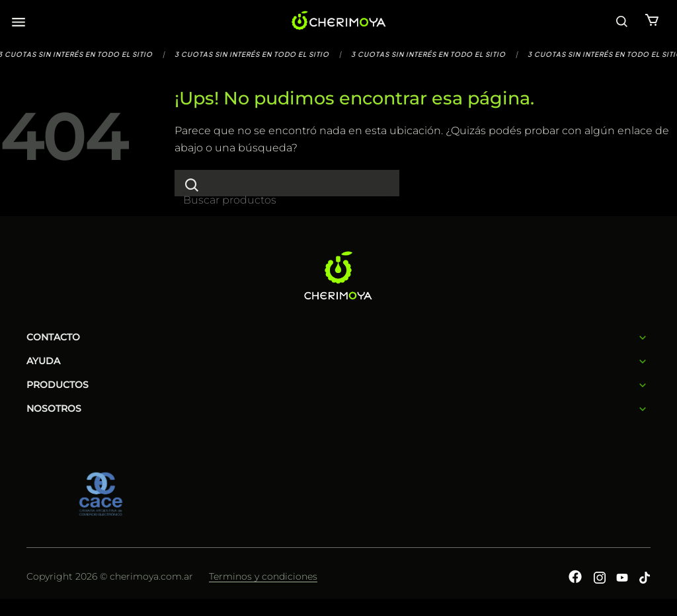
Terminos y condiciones (263, 576)
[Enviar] (192, 185)
